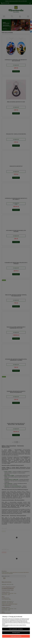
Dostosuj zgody (16, 633)
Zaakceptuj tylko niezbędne (16, 629)
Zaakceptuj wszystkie (16, 636)
